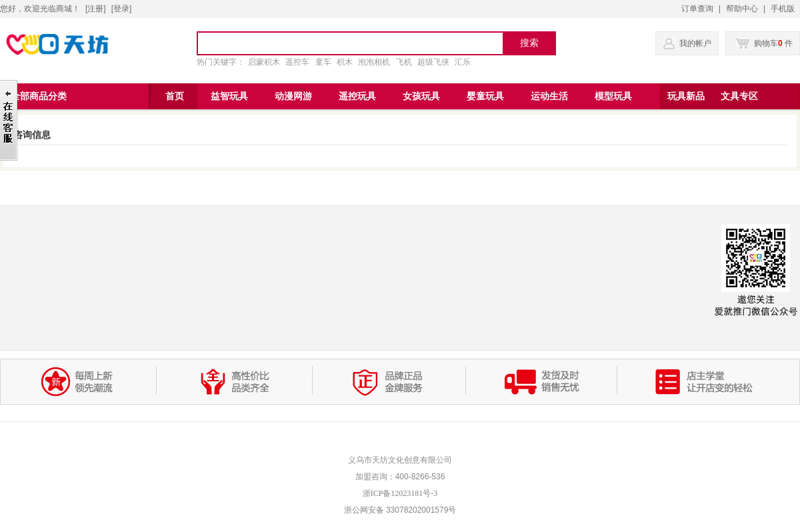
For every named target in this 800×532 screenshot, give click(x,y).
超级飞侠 (433, 62)
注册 (95, 9)
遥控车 (297, 62)
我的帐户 (695, 43)
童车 (323, 62)
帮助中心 (742, 9)
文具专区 (739, 96)
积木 (345, 62)
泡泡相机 (374, 62)
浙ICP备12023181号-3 (400, 493)
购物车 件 (764, 43)
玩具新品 (686, 96)
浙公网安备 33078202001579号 (400, 510)
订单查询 (697, 9)
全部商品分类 (39, 96)
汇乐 (463, 62)
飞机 (404, 62)
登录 (121, 9)
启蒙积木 (264, 62)
